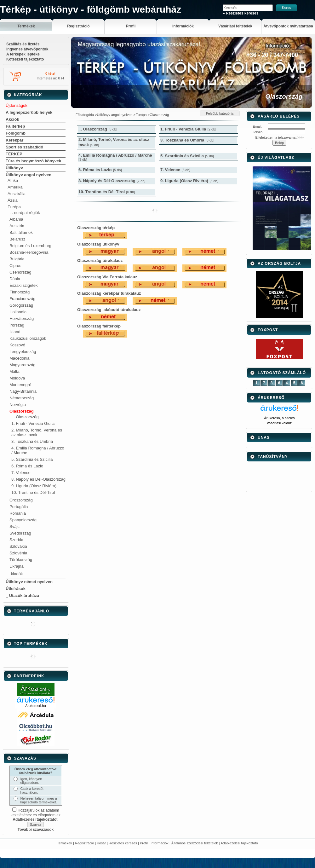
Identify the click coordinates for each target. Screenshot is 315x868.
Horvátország (22, 318)
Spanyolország (23, 520)
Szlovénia (18, 553)
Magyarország (22, 365)
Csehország (20, 272)
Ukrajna (17, 566)
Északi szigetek (24, 285)
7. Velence (21, 473)
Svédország (20, 533)
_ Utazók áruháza (22, 596)
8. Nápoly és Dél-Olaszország (38, 479)
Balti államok (21, 232)
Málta (14, 371)
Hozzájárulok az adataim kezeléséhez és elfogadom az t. (36, 815)
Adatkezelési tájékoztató (239, 843)
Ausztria (17, 226)
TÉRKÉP (14, 154)
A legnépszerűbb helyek (29, 112)
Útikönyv (14, 168)
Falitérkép (15, 126)
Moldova (17, 378)
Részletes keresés (123, 843)
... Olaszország (25, 417)
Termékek (65, 843)
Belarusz (17, 239)
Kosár (101, 843)
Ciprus (15, 266)
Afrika (13, 180)
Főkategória (85, 115)
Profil (144, 843)
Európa (14, 207)
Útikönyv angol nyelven (29, 175)
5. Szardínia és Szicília (32, 459)
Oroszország (21, 500)
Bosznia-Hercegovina (29, 252)
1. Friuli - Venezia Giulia (33, 423)
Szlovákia (18, 546)
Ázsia (13, 200)
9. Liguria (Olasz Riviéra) (34, 486)
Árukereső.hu (35, 706)
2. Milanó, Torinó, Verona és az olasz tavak (37, 432)
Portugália (19, 507)
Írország (17, 325)
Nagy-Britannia (23, 391)
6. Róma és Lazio (27, 466)
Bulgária (17, 259)
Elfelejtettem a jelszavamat (279, 137)
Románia (18, 513)
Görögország (21, 305)
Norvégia (18, 405)
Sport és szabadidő (24, 147)
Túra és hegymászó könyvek (33, 161)
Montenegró (20, 385)
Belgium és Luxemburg (30, 246)
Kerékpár (14, 140)
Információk (160, 843)
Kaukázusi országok (28, 338)
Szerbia (16, 540)
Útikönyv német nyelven (29, 582)
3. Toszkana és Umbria (32, 441)
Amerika (15, 187)
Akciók (12, 119)
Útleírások (16, 589)
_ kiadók (15, 574)
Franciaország (22, 299)
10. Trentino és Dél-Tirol (33, 492)
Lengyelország (23, 352)
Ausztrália (17, 194)
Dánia (15, 279)
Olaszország (22, 411)
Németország (22, 398)
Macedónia (20, 358)
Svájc (14, 527)
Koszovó (17, 345)
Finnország (20, 292)
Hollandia (18, 312)
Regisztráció (85, 843)
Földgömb (16, 133)
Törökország (21, 560)
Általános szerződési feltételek (195, 843)
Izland (15, 332)
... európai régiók (25, 213)
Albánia (16, 219)
